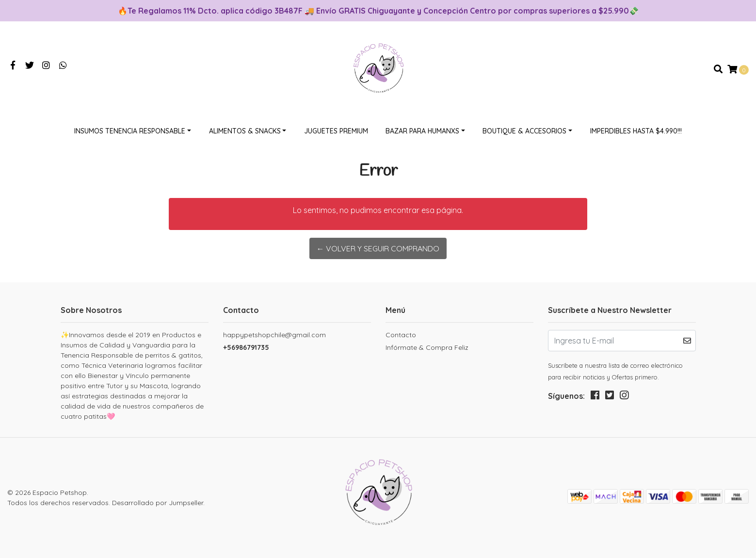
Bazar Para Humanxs (422, 131)
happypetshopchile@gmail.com (274, 335)
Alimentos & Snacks (245, 131)
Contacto (401, 335)
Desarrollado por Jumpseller (158, 503)
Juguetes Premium (336, 131)
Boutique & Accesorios (524, 131)
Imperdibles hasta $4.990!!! (636, 131)
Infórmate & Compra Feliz (427, 347)
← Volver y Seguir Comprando (378, 248)
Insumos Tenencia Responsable (130, 131)
